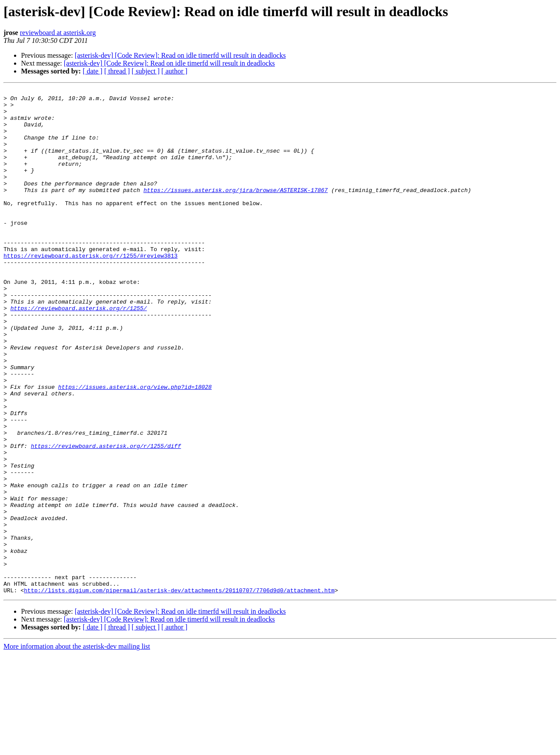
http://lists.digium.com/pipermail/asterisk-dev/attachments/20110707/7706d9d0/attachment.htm (179, 691)
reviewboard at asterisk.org (58, 33)
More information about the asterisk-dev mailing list (77, 747)
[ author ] (175, 71)
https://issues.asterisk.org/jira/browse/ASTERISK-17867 (236, 211)
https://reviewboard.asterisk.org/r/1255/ (79, 353)
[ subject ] (146, 71)
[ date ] (93, 71)
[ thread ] (117, 71)
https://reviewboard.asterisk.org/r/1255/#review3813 (91, 290)
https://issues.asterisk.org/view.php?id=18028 (135, 447)
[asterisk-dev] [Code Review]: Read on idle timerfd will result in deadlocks (180, 55)
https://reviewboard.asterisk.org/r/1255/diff (106, 518)
